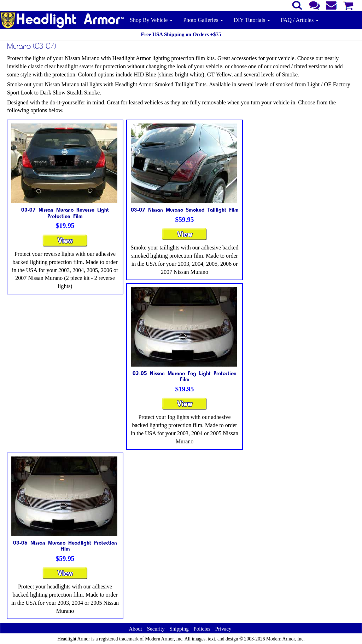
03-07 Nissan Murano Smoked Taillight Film (185, 209)
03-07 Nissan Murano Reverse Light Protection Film (65, 213)
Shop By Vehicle (151, 20)
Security (156, 629)
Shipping (179, 629)
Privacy (223, 629)
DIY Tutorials (252, 20)
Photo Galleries (203, 20)
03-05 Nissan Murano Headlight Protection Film (65, 546)
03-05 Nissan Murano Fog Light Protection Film (185, 376)
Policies (202, 629)
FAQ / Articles (300, 20)
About (135, 629)
